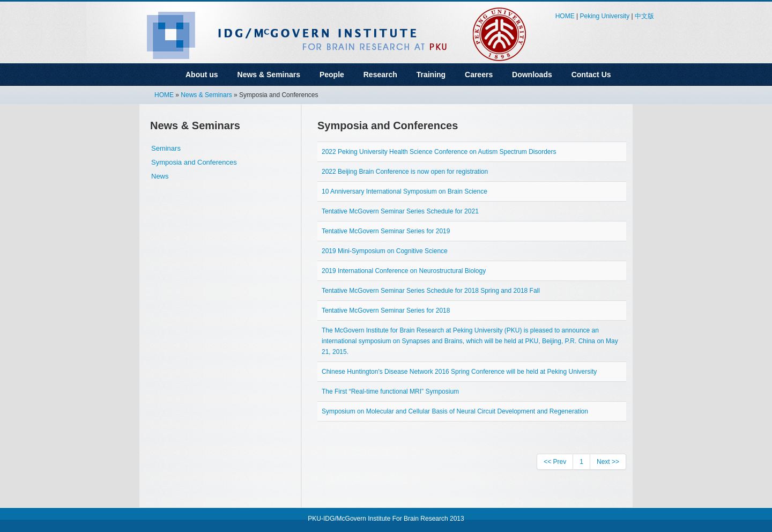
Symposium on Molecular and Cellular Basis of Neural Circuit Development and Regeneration (455, 411)
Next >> (608, 462)
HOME (565, 16)
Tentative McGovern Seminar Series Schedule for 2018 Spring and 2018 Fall (431, 291)
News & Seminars (269, 75)
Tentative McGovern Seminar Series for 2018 (386, 311)
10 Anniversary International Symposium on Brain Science (404, 191)
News (160, 176)
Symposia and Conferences (194, 162)
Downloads (532, 75)
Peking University (605, 16)
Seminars (166, 148)
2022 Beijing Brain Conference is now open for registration (405, 172)
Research (380, 75)
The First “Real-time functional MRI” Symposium (390, 391)
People (332, 75)
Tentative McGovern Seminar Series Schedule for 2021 (400, 211)
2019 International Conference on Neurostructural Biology (404, 271)
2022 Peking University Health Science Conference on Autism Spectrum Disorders (439, 152)
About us (202, 75)
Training (431, 75)
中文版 (644, 16)
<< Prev (555, 462)
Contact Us (591, 75)
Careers (479, 75)
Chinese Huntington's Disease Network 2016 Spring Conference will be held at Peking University (459, 372)
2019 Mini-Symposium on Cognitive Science (385, 251)
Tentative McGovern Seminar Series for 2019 (386, 231)
